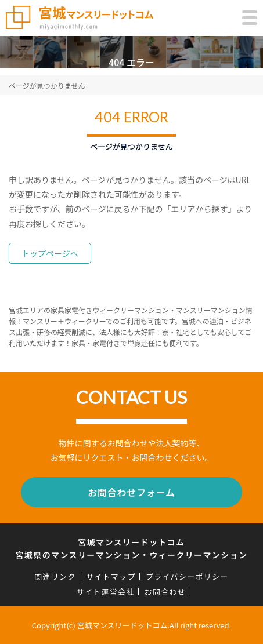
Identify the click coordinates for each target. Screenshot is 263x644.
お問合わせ (165, 592)
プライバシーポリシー (187, 576)
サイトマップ (111, 576)
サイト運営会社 (106, 592)
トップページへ (50, 253)
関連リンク (55, 576)
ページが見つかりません (47, 85)
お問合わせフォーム (131, 492)
